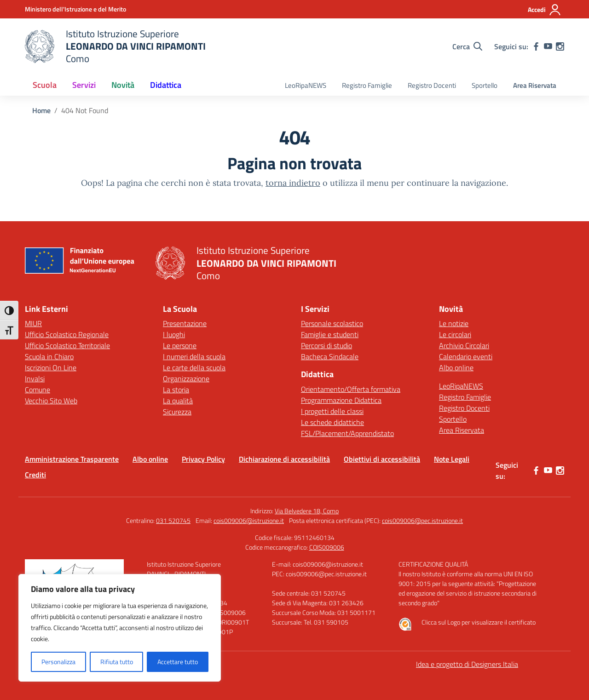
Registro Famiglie (367, 85)
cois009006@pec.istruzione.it (422, 520)
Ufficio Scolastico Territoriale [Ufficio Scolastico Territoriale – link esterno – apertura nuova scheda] (67, 345)
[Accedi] (545, 10)
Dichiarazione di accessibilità (284, 459)
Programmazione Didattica (341, 400)
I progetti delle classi (332, 411)
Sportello (485, 85)
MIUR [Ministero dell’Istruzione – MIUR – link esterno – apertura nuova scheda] (33, 323)
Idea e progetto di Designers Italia (467, 664)
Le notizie (454, 323)
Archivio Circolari (464, 345)
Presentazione (185, 323)
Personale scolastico (332, 323)
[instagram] (560, 46)
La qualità (178, 401)
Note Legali (452, 459)
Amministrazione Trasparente (72, 459)
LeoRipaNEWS (306, 85)
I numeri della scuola (194, 356)
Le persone (180, 345)
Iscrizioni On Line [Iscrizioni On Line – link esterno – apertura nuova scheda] (51, 367)
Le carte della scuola (194, 367)
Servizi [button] (84, 85)
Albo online (456, 367)
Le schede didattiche (332, 422)
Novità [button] (123, 85)
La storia (176, 390)
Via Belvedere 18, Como (307, 511)
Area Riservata (535, 85)
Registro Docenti (432, 85)
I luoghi (174, 334)
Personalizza (58, 662)
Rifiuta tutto (117, 662)
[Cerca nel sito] (467, 46)
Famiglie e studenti (330, 334)
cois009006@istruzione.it (249, 520)
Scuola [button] (45, 85)
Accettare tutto (178, 662)
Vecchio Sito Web (51, 401)
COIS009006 (327, 547)
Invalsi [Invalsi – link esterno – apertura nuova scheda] (35, 379)
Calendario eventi (466, 356)
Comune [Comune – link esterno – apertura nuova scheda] (38, 390)
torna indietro (293, 183)
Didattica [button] (166, 85)
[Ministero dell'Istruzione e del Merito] (75, 9)
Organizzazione (186, 379)
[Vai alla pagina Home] (41, 110)
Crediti (35, 475)
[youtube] (548, 46)
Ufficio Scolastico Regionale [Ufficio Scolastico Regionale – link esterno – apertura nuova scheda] (67, 334)
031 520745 (173, 520)
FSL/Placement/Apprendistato (347, 433)
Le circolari (455, 334)
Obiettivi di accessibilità (382, 459)
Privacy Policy (203, 459)
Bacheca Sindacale (330, 356)
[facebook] (536, 46)
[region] (120, 628)
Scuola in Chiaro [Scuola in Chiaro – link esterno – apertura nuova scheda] (49, 356)
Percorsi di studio (326, 345)
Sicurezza (177, 412)
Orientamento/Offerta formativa (351, 389)
